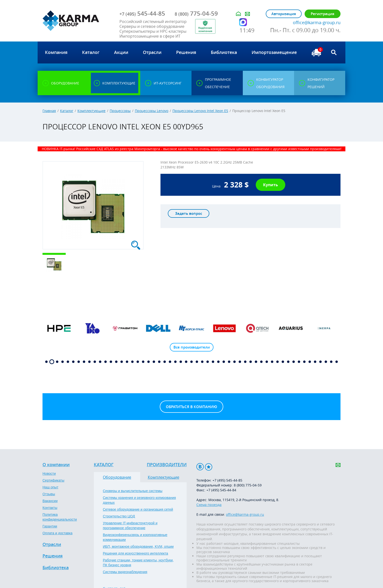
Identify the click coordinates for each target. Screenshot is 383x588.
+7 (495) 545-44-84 (221, 490)
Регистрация (323, 14)
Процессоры (120, 111)
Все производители (192, 347)
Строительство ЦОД (119, 516)
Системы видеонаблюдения (125, 572)
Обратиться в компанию (191, 407)
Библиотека (56, 568)
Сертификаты (53, 480)
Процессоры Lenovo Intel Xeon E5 (200, 111)
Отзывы (49, 494)
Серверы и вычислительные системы (133, 491)
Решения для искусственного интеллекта (135, 553)
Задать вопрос (189, 213)
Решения (53, 556)
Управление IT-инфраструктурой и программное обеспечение (130, 526)
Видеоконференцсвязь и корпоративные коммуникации (135, 537)
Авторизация (284, 14)
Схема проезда (209, 505)
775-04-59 (196, 13)
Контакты (50, 508)
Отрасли (52, 545)
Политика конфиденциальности (60, 517)
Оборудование (117, 477)
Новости (49, 474)
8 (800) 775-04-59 (248, 485)
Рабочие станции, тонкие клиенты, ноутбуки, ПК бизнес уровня (138, 563)
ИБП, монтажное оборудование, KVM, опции (138, 547)
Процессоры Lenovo (152, 111)
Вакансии (50, 501)
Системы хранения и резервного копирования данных (139, 500)
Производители (167, 465)
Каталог (67, 111)
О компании (56, 465)
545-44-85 (142, 13)
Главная (49, 111)
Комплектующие (91, 111)
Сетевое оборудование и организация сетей (138, 509)
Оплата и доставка (57, 533)
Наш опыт (50, 487)
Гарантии (50, 526)
